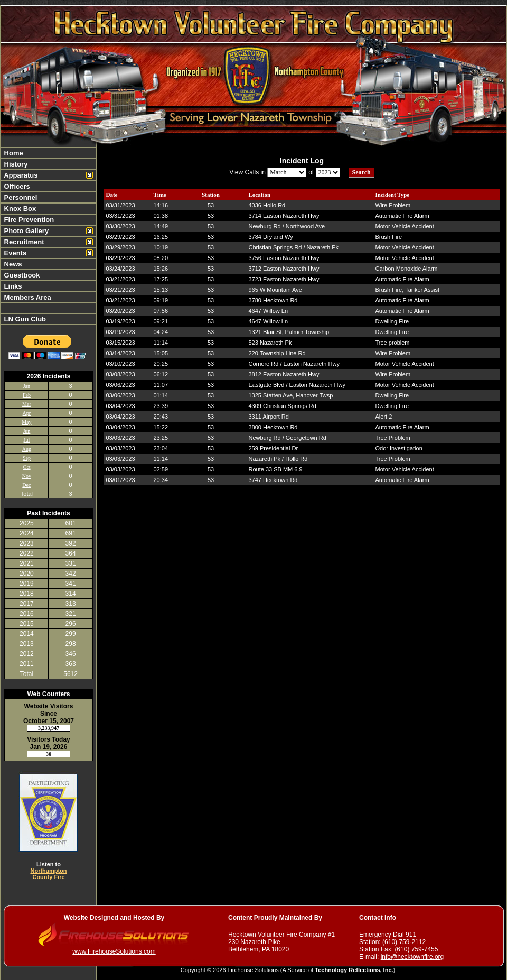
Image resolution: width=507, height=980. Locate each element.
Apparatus (20, 175)
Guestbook (21, 275)
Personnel (20, 197)
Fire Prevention (28, 220)
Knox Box (19, 209)
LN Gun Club (24, 319)
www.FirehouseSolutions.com (114, 951)
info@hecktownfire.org (412, 957)
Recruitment (23, 242)
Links (12, 286)
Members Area (27, 297)
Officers (16, 186)
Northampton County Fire (48, 874)
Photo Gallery (25, 231)
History (15, 164)
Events (14, 253)
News (12, 264)
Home (13, 153)
